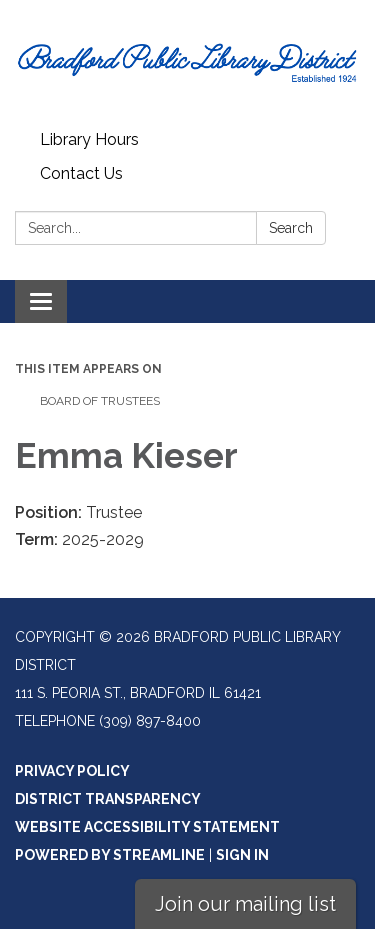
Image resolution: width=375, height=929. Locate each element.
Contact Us (81, 173)
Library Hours (89, 139)
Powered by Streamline (110, 855)
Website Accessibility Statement (147, 827)
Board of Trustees (100, 401)
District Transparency (108, 799)
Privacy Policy (72, 771)
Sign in (242, 855)
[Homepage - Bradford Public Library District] (187, 61)
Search (291, 228)
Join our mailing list (245, 904)
